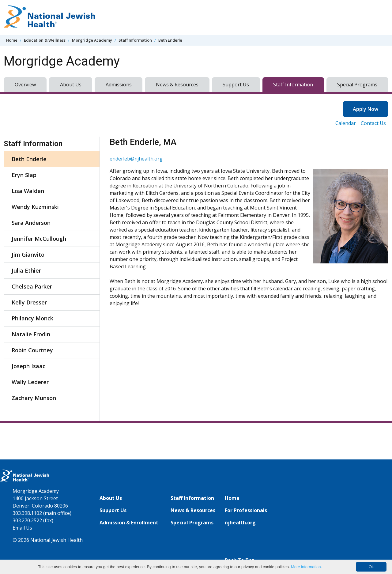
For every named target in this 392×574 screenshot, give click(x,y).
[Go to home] (50, 17)
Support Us (236, 85)
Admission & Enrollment (129, 523)
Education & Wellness (45, 40)
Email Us (22, 528)
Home (12, 40)
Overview (25, 85)
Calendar (346, 123)
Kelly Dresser (29, 302)
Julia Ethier (26, 270)
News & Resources (177, 85)
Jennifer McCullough (39, 239)
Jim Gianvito (28, 255)
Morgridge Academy (92, 40)
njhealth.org (240, 523)
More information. (306, 567)
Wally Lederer (30, 382)
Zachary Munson (34, 398)
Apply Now (366, 109)
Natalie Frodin (31, 334)
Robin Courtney (32, 350)
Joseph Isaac (28, 366)
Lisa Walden (28, 191)
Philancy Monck (32, 318)
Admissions (119, 85)
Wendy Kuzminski (35, 207)
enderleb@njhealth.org (136, 159)
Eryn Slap (24, 175)
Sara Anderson (31, 223)
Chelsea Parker (32, 286)
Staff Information (135, 40)
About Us (71, 85)
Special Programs (357, 85)
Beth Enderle (29, 159)
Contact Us (373, 123)
